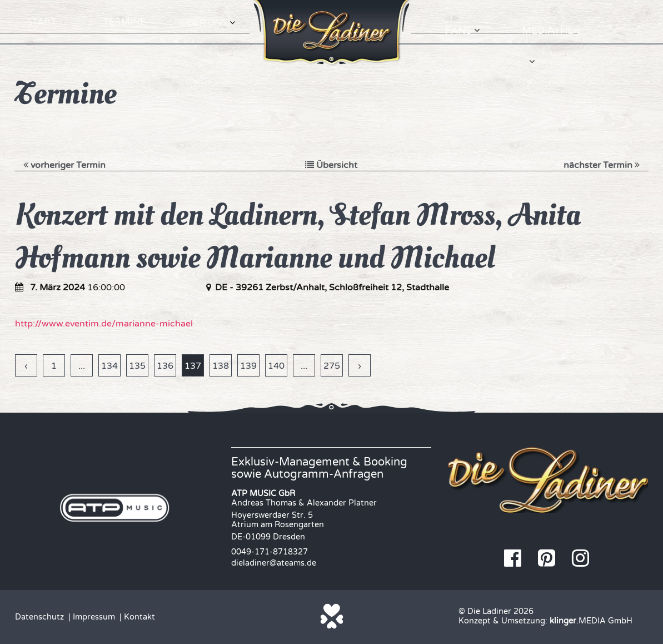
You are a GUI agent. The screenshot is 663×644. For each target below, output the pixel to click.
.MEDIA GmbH (591, 621)
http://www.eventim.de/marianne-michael (104, 324)
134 (109, 366)
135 (137, 366)
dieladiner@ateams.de (274, 563)
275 (332, 366)
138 (221, 366)
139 (248, 366)
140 (276, 366)
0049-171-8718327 (270, 552)
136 (165, 366)
